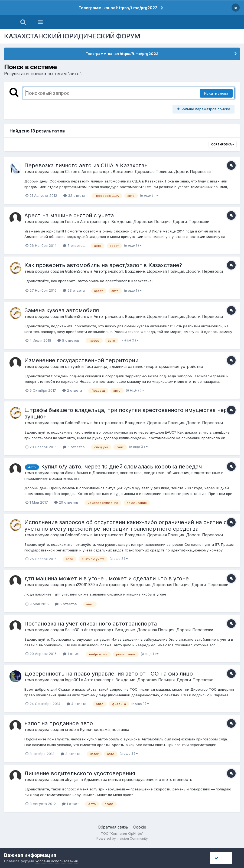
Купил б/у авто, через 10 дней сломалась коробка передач (121, 467)
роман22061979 (80, 585)
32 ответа (74, 195)
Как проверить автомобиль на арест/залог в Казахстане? (103, 265)
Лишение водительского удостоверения (80, 773)
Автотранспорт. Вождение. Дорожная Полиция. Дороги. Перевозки (146, 172)
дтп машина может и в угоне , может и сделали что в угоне (107, 578)
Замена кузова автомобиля (62, 310)
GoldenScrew (77, 271)
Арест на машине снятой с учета (69, 215)
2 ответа (72, 390)
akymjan (72, 779)
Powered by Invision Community (122, 838)
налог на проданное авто (59, 723)
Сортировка (223, 144)
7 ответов (74, 245)
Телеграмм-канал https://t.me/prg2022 (118, 8)
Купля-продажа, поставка (105, 729)
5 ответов (68, 340)
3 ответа (71, 754)
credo (70, 729)
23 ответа (74, 290)
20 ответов (66, 502)
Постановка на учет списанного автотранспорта (91, 624)
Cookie (140, 827)
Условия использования (56, 861)
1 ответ (71, 654)
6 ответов (74, 447)
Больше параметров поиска (204, 109)
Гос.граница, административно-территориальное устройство (144, 366)
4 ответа (77, 704)
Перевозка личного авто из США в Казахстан (86, 165)
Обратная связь (113, 827)
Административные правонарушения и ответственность (138, 779)
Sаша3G (72, 630)
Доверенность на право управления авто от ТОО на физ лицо (109, 674)
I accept (224, 858)
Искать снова (216, 93)
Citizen (71, 172)
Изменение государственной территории (81, 360)
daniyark (73, 366)
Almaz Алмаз (77, 473)
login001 (72, 680)
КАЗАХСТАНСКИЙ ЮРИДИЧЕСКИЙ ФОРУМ (72, 36)
